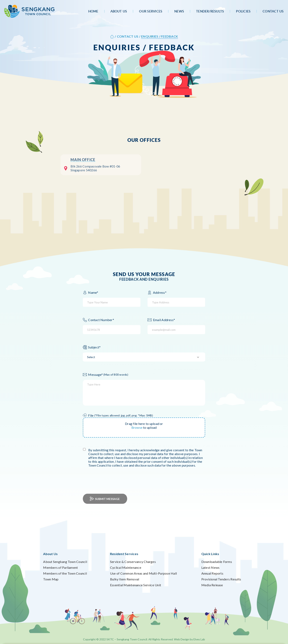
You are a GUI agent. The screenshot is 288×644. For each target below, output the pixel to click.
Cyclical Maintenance (126, 567)
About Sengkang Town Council (65, 562)
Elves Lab (199, 639)
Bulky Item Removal (125, 579)
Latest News (211, 567)
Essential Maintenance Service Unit (136, 585)
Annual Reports (212, 573)
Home (93, 11)
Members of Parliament (60, 567)
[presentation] (116, 477)
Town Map (51, 579)
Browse (137, 427)
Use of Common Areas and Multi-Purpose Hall (143, 573)
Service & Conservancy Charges (133, 562)
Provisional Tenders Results (221, 579)
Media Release (212, 585)
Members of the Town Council (65, 573)
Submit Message (105, 499)
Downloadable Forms (217, 562)
